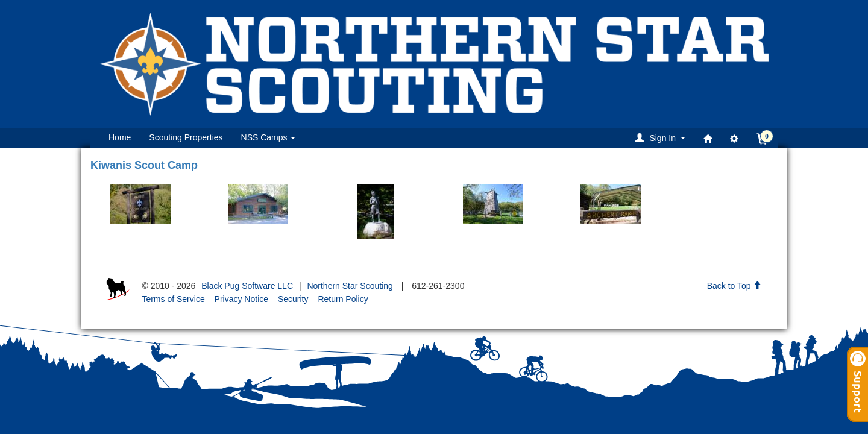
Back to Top (734, 286)
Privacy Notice (241, 299)
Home (120, 137)
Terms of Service (173, 299)
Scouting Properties (186, 137)
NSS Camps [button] (269, 137)
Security (293, 299)
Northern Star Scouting (350, 286)
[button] (662, 138)
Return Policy (343, 299)
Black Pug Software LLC (247, 286)
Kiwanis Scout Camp (144, 165)
